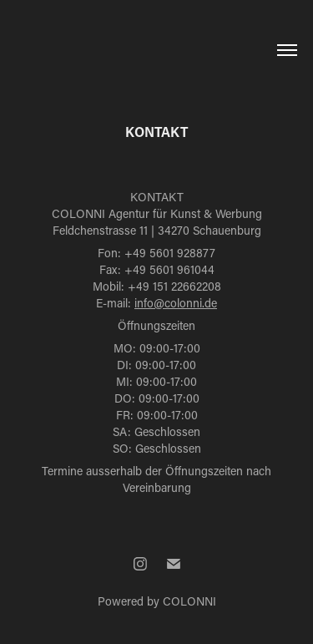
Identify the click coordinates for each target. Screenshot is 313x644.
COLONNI (189, 601)
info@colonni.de (176, 303)
